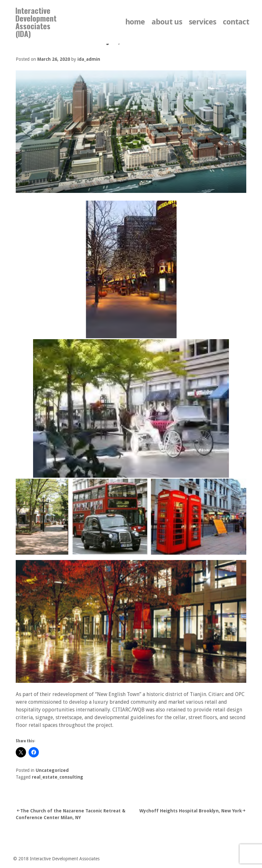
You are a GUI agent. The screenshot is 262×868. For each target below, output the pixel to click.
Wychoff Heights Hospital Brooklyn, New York (191, 811)
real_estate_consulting (57, 777)
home (135, 22)
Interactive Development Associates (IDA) (36, 22)
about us (167, 22)
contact (236, 22)
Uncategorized (52, 770)
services (202, 22)
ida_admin (89, 59)
